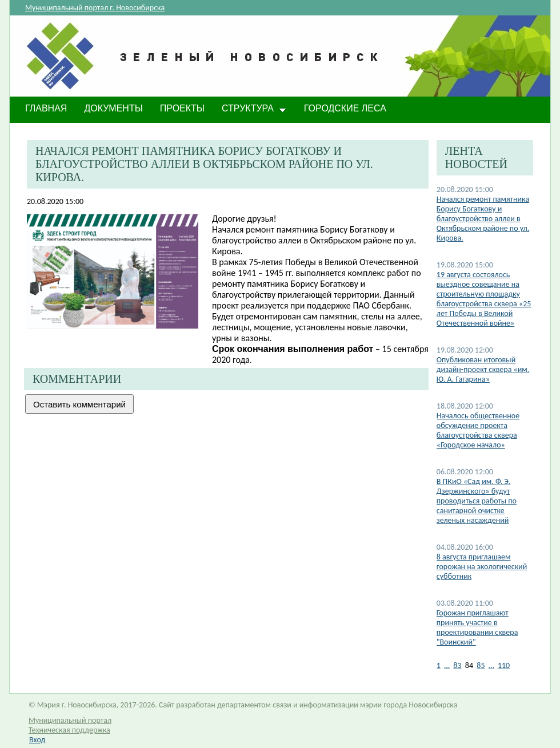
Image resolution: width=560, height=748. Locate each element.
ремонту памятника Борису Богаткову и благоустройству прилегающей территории (296, 289)
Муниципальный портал (70, 720)
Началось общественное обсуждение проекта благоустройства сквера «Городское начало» (478, 430)
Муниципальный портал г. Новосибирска (95, 8)
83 (457, 665)
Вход (37, 740)
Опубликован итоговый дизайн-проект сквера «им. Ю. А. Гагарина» (483, 369)
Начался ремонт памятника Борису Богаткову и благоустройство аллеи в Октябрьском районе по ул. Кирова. (483, 219)
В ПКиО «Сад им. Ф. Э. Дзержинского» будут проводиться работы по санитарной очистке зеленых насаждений (477, 501)
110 (504, 665)
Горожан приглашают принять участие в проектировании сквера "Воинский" (477, 627)
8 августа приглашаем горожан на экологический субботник (482, 567)
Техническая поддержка (69, 730)
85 (481, 665)
